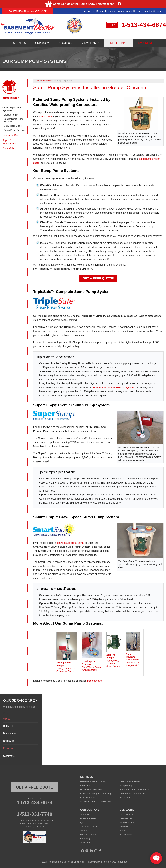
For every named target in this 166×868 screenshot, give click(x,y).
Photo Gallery (9, 148)
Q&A (83, 822)
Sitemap (122, 862)
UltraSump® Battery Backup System (113, 388)
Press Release (88, 818)
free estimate (94, 681)
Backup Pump (11, 115)
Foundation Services (91, 789)
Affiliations (86, 843)
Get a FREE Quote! (98, 278)
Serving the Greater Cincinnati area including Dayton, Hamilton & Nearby (123, 11)
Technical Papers (89, 827)
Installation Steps (11, 135)
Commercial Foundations (133, 793)
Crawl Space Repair (130, 781)
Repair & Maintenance (9, 142)
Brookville (9, 741)
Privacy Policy (93, 862)
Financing (85, 838)
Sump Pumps (11, 98)
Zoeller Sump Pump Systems (14, 120)
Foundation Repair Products (134, 789)
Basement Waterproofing (93, 781)
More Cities (9, 756)
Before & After (127, 835)
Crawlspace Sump (13, 126)
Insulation (85, 785)
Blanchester (10, 733)
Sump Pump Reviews (14, 130)
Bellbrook (8, 726)
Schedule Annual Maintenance (28, 11)
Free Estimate (88, 798)
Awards (84, 830)
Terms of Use (109, 862)
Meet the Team (88, 835)
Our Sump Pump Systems (12, 109)
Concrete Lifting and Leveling (96, 793)
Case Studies (127, 814)
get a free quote (35, 787)
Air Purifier (125, 798)
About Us (85, 814)
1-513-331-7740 (35, 814)
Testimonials (126, 818)
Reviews (124, 827)
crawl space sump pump (71, 543)
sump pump (45, 117)
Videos (123, 830)
